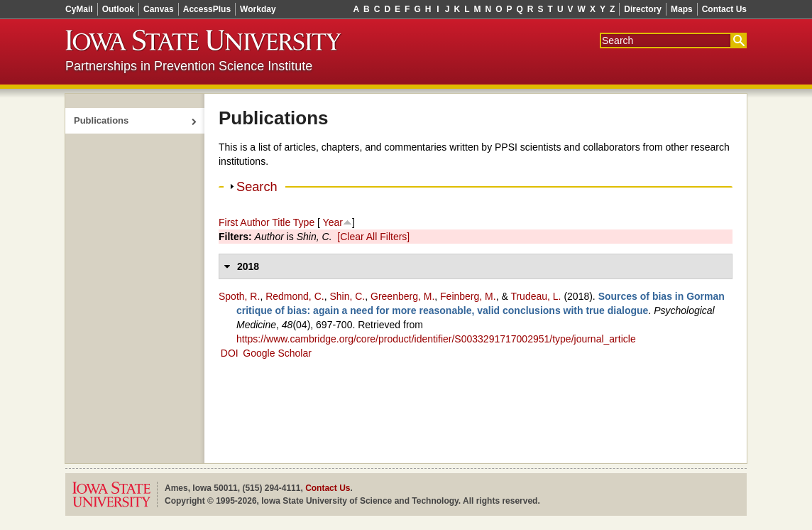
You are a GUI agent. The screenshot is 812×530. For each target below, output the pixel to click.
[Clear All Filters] (373, 237)
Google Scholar (277, 353)
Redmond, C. (295, 296)
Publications (101, 120)
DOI (230, 353)
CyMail (79, 9)
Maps (682, 9)
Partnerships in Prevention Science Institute (189, 66)
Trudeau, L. (536, 296)
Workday (258, 9)
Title (281, 222)
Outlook (118, 9)
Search (257, 187)
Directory (643, 9)
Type (304, 222)
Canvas (159, 9)
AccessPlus (207, 9)
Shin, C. (347, 296)
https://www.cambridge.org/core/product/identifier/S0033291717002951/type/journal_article (436, 339)
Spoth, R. (239, 296)
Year (333, 222)
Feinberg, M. (468, 296)
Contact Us (724, 9)
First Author (244, 222)
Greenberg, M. (402, 296)
